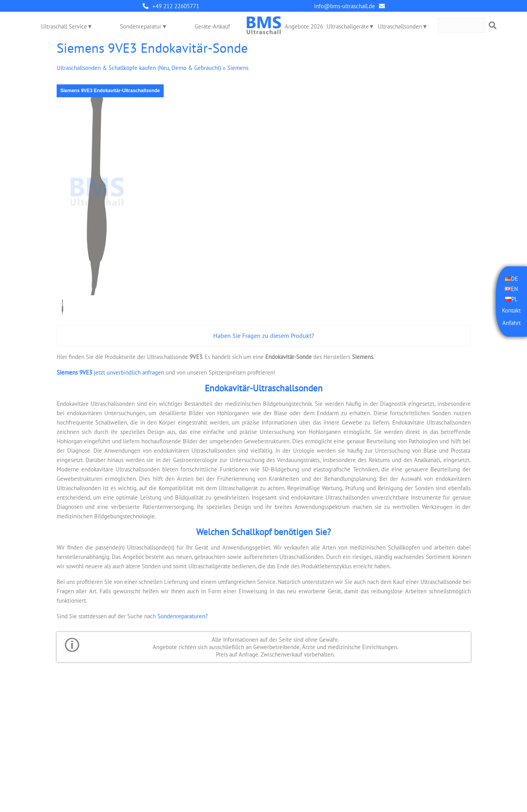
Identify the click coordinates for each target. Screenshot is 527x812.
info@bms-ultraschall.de (345, 6)
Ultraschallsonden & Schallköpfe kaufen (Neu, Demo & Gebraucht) (139, 68)
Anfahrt (512, 323)
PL (514, 299)
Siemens (238, 68)
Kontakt (511, 310)
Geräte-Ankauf (212, 26)
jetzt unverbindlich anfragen (110, 372)
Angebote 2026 (304, 26)
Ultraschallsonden (400, 26)
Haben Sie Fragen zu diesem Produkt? (264, 336)
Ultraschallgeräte (348, 26)
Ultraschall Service (64, 26)
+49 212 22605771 (176, 6)
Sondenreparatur (141, 26)
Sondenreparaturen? (183, 616)
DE (514, 279)
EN (514, 289)
